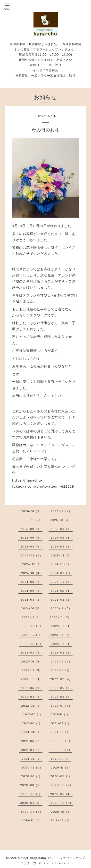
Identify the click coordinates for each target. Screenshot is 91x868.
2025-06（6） (31, 537)
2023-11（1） (32, 617)
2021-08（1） (32, 732)
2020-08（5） (31, 785)
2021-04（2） (32, 750)
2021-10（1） (32, 723)
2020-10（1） (32, 776)
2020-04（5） (31, 803)
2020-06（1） (31, 794)
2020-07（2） (62, 785)
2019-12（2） (32, 820)
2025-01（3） (62, 555)
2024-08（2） (31, 582)
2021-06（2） (32, 741)
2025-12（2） (61, 511)
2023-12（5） (61, 608)
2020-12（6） (32, 767)
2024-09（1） (61, 573)
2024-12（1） (32, 564)
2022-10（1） (61, 670)
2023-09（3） (32, 626)
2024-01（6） (32, 608)
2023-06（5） (61, 635)
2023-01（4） (32, 661)
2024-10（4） (32, 573)
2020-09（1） (61, 776)
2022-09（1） (32, 679)
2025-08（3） (62, 529)
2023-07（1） (31, 635)
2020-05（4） (61, 794)
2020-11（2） (61, 767)
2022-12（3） (61, 661)
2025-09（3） (31, 529)
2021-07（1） (61, 732)
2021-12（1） (33, 714)
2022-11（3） (32, 670)
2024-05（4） (62, 591)
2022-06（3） (31, 688)
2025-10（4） (61, 520)
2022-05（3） (62, 688)
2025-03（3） (62, 546)
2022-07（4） (61, 679)
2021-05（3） (61, 741)
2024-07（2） (62, 582)
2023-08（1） (62, 626)
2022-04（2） (31, 697)
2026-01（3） (32, 511)
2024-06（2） (31, 591)
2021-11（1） (60, 714)
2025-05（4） (62, 537)
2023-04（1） (62, 644)
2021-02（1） (32, 758)
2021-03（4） (61, 750)
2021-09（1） (61, 723)
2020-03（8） (62, 803)
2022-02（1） (32, 706)
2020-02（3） (32, 812)
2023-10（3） (60, 617)
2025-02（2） (32, 555)
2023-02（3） (62, 652)
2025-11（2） (32, 520)
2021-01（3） (61, 758)
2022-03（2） (62, 697)
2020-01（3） (62, 812)
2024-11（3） (61, 564)
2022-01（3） (61, 706)
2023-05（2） (32, 644)
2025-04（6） (31, 546)
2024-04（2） (31, 600)
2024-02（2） (62, 600)
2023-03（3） (31, 652)
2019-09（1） (61, 820)
